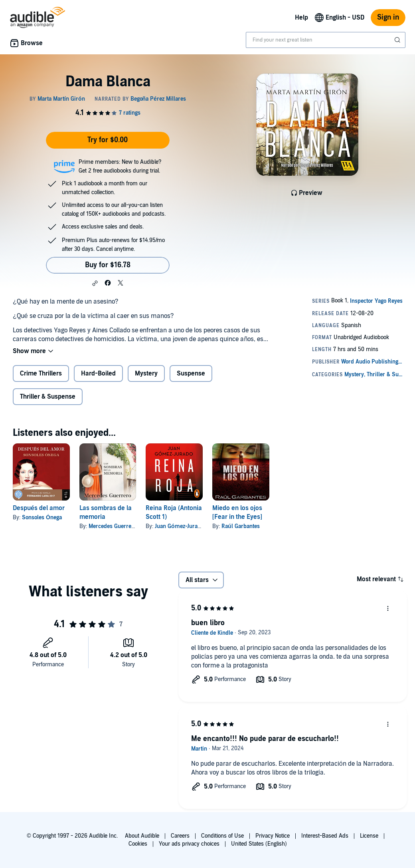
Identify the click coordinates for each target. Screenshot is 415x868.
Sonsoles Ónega (42, 517)
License (369, 836)
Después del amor (39, 508)
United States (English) (259, 844)
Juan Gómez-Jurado (179, 526)
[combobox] (326, 40)
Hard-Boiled (98, 373)
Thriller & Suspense (48, 397)
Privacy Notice (273, 836)
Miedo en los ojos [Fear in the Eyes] (237, 512)
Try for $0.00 (108, 140)
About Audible (142, 836)
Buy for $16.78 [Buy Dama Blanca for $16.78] (108, 265)
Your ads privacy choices (189, 844)
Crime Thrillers (41, 373)
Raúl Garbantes (241, 526)
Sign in (388, 17)
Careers (180, 836)
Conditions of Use (222, 836)
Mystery (146, 373)
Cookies (138, 844)
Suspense (191, 373)
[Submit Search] (398, 40)
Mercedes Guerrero (113, 526)
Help (301, 18)
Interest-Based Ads (325, 836)
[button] (95, 283)
